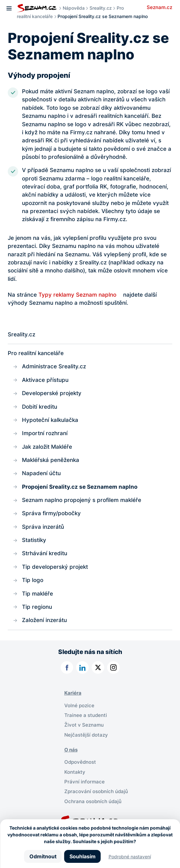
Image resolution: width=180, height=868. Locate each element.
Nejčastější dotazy (86, 735)
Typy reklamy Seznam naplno (77, 295)
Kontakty (75, 772)
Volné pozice (79, 706)
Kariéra (73, 693)
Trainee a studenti (86, 715)
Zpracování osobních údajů (96, 791)
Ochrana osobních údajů (93, 802)
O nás (71, 750)
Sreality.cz (101, 8)
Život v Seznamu (84, 725)
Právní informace (85, 782)
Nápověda (74, 8)
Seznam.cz (159, 7)
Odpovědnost (80, 762)
